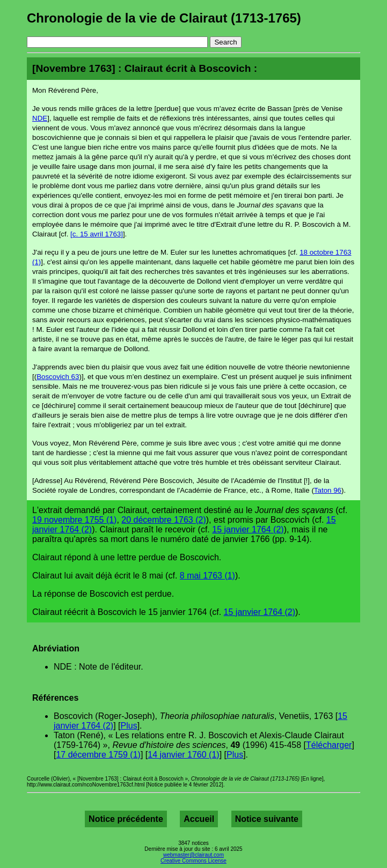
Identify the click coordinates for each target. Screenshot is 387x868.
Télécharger (329, 745)
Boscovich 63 (58, 377)
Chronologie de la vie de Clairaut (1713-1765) (164, 18)
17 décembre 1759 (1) (98, 755)
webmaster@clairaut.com (193, 855)
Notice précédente (126, 819)
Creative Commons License (193, 861)
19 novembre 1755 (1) (74, 520)
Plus (129, 726)
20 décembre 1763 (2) (163, 520)
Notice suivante (267, 819)
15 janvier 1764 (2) (248, 529)
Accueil (199, 819)
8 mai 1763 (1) (207, 576)
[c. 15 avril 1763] (97, 234)
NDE (40, 118)
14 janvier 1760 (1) (183, 755)
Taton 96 (328, 490)
